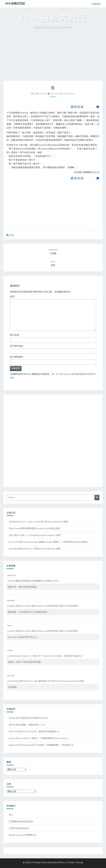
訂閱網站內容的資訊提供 (21, 821)
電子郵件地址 (17, 346)
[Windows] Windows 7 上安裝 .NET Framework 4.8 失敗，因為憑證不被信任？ (47, 656)
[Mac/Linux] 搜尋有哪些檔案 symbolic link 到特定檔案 (35, 528)
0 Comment (69, 94)
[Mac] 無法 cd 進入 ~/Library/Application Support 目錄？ (35, 535)
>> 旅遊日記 (95, 4)
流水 (12, 235)
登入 (11, 815)
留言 (13, 297)
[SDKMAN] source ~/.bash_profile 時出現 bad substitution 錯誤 (39, 522)
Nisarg (79, 862)
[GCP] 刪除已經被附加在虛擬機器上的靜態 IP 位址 (34, 581)
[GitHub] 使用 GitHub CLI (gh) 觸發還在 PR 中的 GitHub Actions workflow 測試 (47, 681)
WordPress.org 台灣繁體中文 (23, 835)
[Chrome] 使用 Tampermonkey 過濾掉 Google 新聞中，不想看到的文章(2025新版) (48, 542)
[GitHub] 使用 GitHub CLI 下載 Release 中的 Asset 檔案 (35, 549)
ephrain (54, 94)
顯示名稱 (14, 335)
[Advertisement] (53, 60)
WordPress (60, 862)
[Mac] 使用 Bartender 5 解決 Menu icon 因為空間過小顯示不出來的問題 (44, 606)
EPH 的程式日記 (15, 3)
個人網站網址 (17, 357)
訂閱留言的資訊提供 (19, 828)
